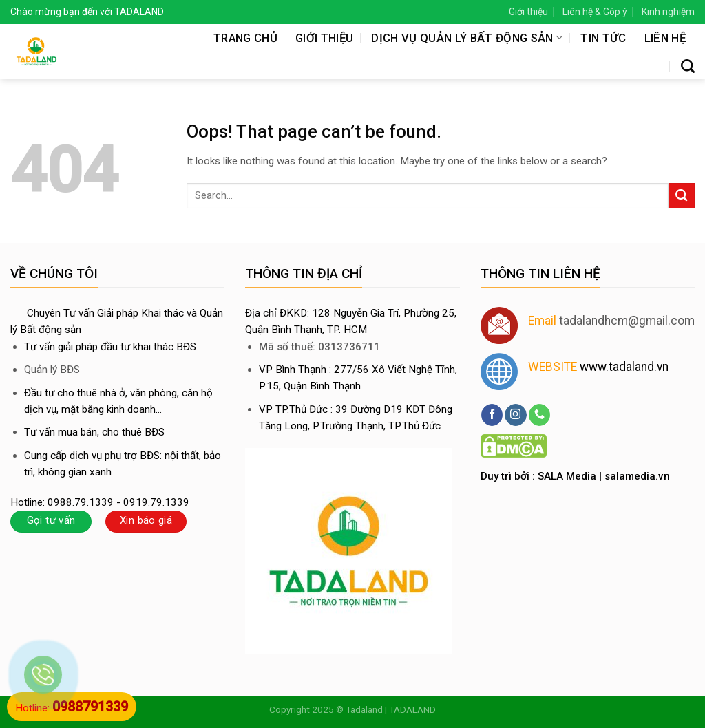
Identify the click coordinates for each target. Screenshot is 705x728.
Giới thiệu (528, 12)
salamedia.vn (637, 476)
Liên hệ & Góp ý (595, 12)
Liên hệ (665, 38)
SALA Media (567, 476)
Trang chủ (245, 38)
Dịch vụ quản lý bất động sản (467, 38)
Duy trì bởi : (509, 476)
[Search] (688, 66)
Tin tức (603, 38)
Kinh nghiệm (668, 12)
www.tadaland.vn (624, 367)
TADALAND (412, 709)
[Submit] (682, 196)
